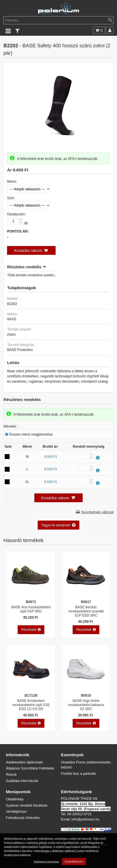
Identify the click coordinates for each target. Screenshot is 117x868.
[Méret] (28, 189)
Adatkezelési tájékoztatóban (21, 847)
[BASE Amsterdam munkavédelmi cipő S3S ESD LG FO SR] (31, 688)
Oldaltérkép (15, 799)
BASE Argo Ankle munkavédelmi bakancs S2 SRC (86, 705)
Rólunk (11, 774)
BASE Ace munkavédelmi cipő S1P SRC (31, 609)
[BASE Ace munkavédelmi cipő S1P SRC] (31, 595)
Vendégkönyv (16, 811)
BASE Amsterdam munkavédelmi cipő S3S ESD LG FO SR (31, 705)
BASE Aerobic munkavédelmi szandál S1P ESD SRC (86, 611)
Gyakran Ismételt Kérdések (27, 805)
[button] (31, 250)
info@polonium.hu (85, 819)
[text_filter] (17, 31)
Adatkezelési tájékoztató (25, 762)
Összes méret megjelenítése (31, 434)
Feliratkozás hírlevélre (23, 818)
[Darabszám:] (15, 221)
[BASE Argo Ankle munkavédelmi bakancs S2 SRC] (86, 688)
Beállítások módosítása (46, 862)
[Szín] (28, 205)
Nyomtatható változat (97, 512)
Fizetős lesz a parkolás (78, 774)
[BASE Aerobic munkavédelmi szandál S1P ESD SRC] (86, 595)
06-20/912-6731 (80, 814)
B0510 (86, 695)
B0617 (86, 602)
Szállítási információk (22, 781)
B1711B (31, 695)
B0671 (31, 602)
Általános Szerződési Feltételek (30, 768)
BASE (12, 319)
